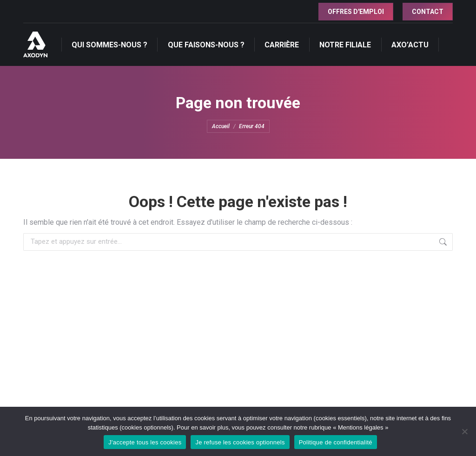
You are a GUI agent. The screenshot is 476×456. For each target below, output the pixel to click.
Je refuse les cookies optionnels (240, 442)
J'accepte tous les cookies (145, 442)
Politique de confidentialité (336, 442)
